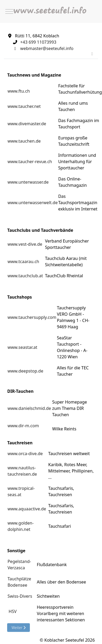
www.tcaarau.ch (23, 261)
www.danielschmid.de (29, 408)
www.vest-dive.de (25, 244)
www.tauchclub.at (25, 276)
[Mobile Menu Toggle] (9, 12)
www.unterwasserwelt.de (33, 203)
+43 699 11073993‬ (38, 42)
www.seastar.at (22, 347)
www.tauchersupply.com (32, 317)
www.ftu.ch (18, 91)
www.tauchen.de (24, 141)
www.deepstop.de (25, 371)
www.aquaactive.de (27, 509)
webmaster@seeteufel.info (47, 48)
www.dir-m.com (23, 426)
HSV (13, 611)
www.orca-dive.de (25, 454)
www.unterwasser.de (28, 182)
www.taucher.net (24, 106)
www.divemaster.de (27, 124)
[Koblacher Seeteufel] (51, 11)
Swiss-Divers (20, 596)
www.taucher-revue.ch (30, 162)
